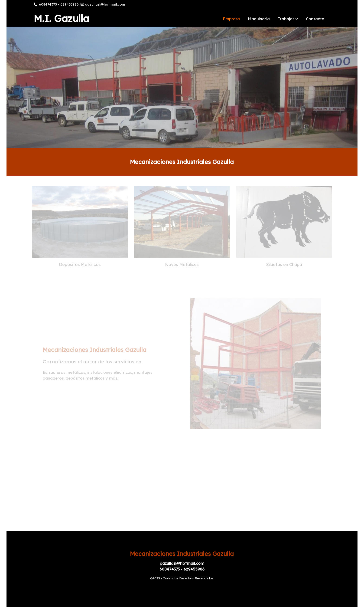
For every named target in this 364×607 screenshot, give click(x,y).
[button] (288, 19)
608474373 (48, 4)
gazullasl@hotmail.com (105, 4)
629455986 (70, 4)
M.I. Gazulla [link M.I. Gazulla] (61, 19)
